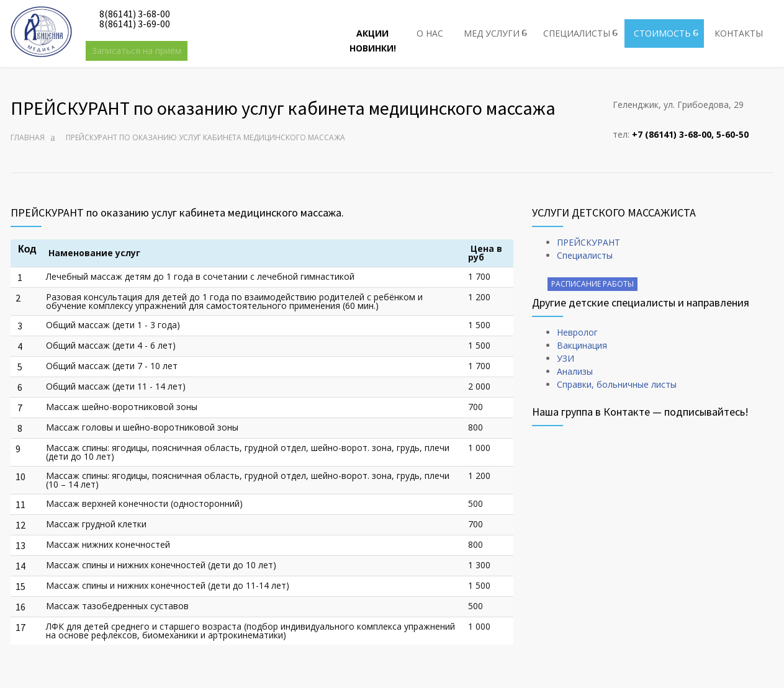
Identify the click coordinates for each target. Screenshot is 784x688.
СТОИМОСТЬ (662, 33)
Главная (28, 137)
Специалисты (585, 255)
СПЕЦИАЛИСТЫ (577, 33)
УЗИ (565, 358)
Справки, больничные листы (617, 384)
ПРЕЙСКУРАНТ (588, 242)
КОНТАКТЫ (739, 33)
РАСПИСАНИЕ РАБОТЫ (593, 284)
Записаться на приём (137, 51)
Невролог (577, 332)
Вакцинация (582, 345)
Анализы (575, 371)
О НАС (430, 33)
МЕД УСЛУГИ (492, 33)
